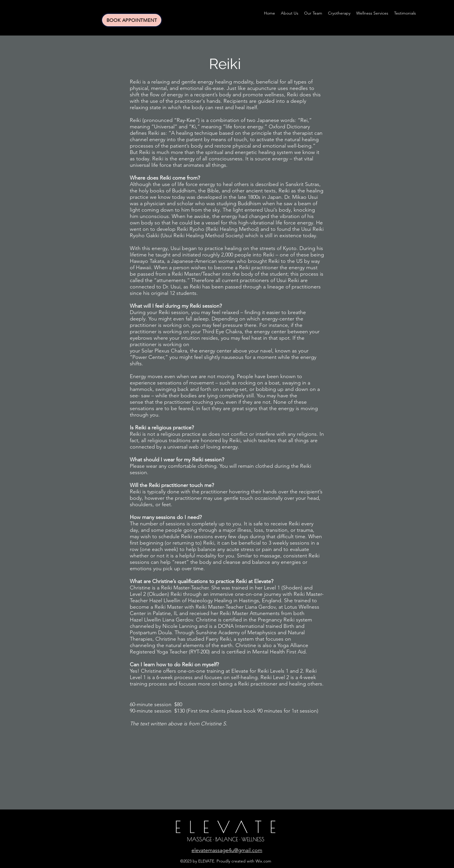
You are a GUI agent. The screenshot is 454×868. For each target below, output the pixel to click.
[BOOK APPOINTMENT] (132, 20)
